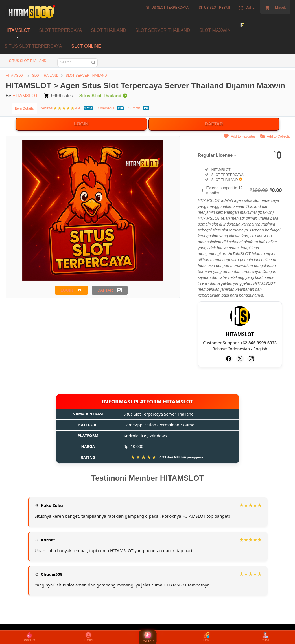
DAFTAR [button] (105, 290)
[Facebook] (229, 359)
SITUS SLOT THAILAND (28, 61)
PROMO (30, 637)
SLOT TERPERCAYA (60, 30)
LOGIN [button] (67, 290)
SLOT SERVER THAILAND (163, 30)
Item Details (24, 109)
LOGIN (81, 124)
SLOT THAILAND (109, 30)
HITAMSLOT (17, 30)
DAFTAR (214, 124)
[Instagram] (251, 359)
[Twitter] (240, 359)
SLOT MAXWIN (215, 30)
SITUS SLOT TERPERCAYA (33, 46)
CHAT (266, 637)
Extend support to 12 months (244, 190)
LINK (206, 637)
